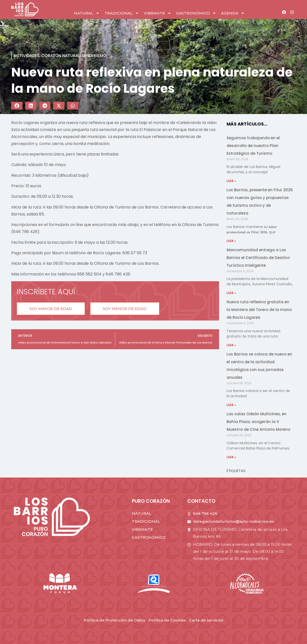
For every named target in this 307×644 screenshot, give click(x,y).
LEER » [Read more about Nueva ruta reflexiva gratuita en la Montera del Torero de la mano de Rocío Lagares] (231, 345)
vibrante (157, 13)
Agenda (233, 13)
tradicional (122, 13)
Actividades (26, 56)
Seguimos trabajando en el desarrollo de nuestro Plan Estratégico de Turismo (253, 146)
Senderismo (94, 56)
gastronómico (196, 13)
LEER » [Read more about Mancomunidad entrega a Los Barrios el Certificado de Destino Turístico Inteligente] (231, 293)
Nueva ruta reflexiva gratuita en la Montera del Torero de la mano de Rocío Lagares (259, 310)
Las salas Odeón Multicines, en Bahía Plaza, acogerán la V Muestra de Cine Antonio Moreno (258, 422)
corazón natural (61, 56)
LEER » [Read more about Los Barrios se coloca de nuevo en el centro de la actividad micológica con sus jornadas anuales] (231, 405)
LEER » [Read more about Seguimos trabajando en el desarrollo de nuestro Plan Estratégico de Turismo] (231, 181)
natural (87, 13)
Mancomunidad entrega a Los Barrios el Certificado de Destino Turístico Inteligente (258, 258)
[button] (17, 106)
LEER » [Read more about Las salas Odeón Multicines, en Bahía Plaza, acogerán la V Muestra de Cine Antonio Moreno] (231, 457)
